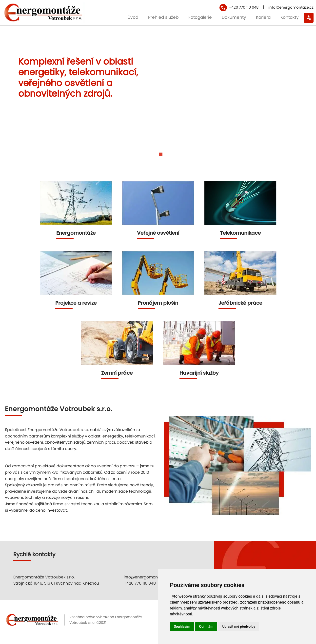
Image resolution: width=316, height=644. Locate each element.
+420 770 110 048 (244, 7)
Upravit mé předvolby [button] (239, 627)
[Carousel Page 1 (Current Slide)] (155, 158)
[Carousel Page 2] (161, 158)
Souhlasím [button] (182, 627)
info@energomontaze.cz (291, 7)
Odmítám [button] (206, 627)
